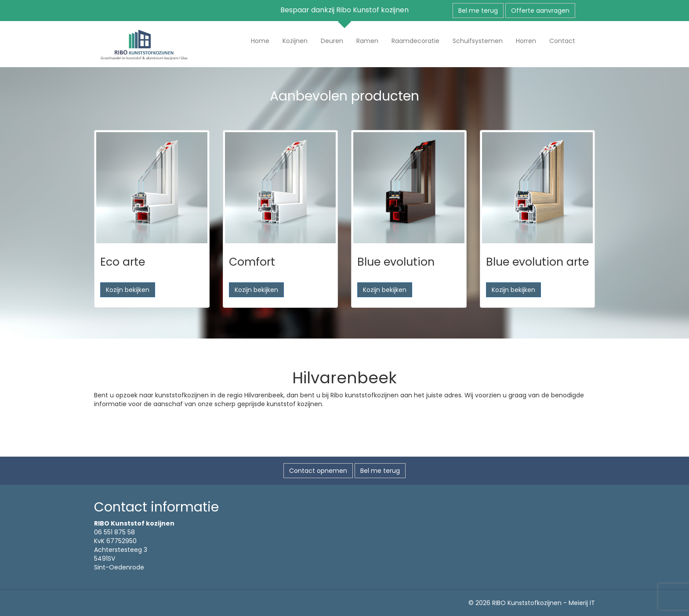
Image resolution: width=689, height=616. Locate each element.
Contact (562, 41)
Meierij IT (582, 603)
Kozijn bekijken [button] (128, 290)
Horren (526, 41)
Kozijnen (295, 41)
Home (260, 41)
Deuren (332, 41)
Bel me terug (478, 11)
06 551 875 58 (114, 532)
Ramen (367, 41)
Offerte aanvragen (540, 11)
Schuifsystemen (478, 41)
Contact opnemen (318, 471)
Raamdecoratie (415, 41)
